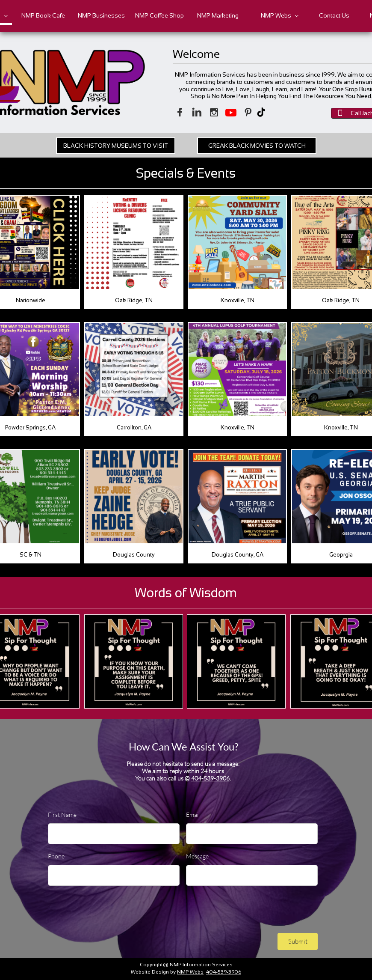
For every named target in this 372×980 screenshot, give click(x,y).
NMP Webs (190, 972)
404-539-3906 (210, 778)
